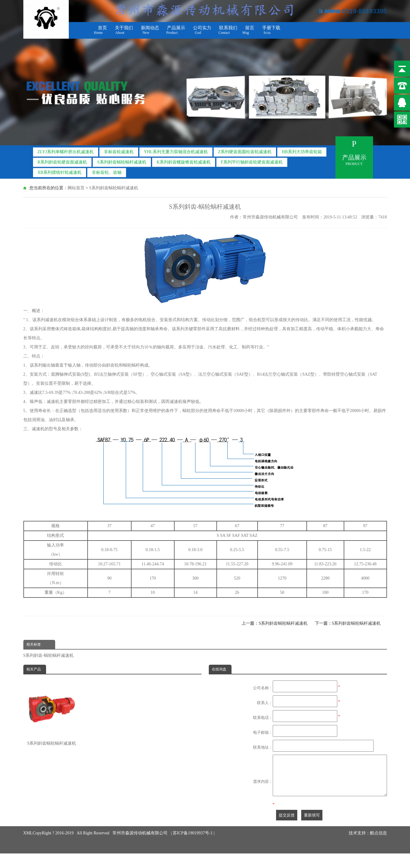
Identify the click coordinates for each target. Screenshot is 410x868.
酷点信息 (378, 833)
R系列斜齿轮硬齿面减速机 (62, 160)
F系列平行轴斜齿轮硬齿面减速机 (252, 160)
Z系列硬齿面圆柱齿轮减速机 (245, 150)
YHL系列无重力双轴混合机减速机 (176, 150)
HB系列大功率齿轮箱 (302, 150)
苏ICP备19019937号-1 (193, 833)
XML (28, 833)
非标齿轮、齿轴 (107, 171)
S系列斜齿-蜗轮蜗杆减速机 (48, 655)
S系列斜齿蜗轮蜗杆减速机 (122, 160)
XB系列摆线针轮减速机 (60, 171)
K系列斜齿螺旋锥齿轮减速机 (184, 160)
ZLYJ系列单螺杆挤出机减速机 (66, 150)
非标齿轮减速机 (119, 150)
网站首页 (76, 187)
